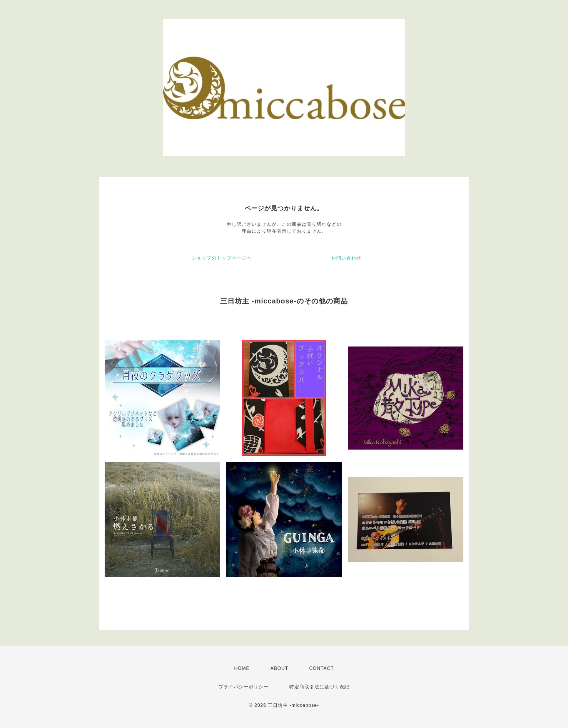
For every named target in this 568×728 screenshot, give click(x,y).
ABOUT (279, 668)
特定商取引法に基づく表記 (319, 687)
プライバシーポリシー (244, 687)
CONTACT (321, 668)
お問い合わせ (346, 258)
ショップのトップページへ (222, 258)
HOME (242, 668)
